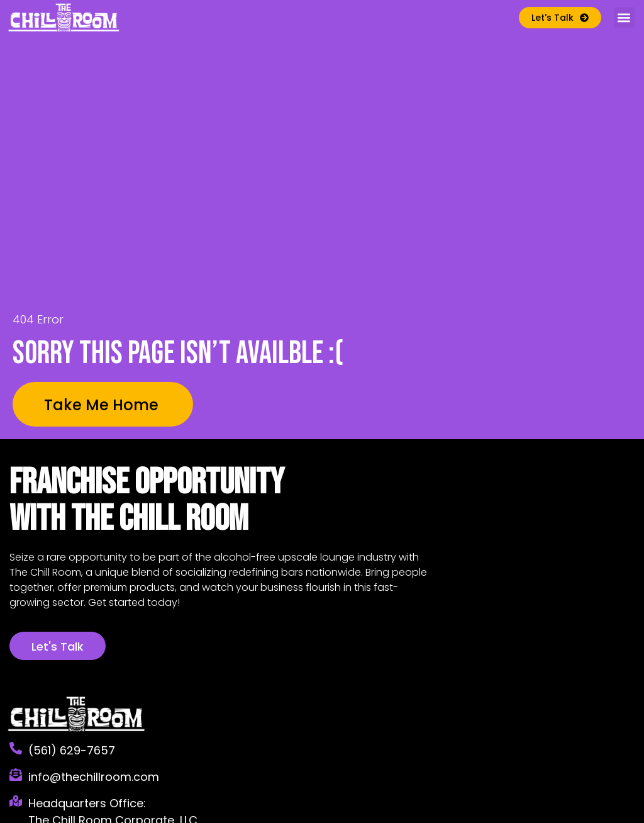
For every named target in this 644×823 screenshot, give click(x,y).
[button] (624, 17)
